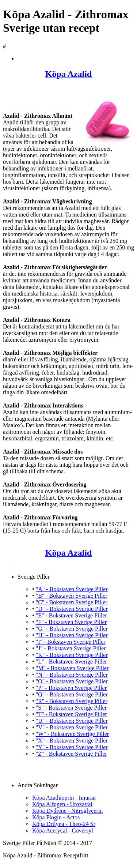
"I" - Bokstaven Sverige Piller (71, 642)
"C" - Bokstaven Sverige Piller (72, 602)
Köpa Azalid (68, 74)
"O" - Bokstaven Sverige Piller (72, 681)
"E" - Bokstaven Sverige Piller (71, 615)
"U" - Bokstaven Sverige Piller (72, 721)
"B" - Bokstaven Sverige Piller (72, 596)
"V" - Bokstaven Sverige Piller (72, 727)
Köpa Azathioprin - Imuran (64, 798)
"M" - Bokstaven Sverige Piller (72, 668)
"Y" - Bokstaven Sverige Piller (72, 747)
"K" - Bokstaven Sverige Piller (72, 655)
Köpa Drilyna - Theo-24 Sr (64, 824)
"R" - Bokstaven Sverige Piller (72, 701)
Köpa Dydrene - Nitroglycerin (67, 811)
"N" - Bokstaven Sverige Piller (72, 675)
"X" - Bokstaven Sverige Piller (72, 741)
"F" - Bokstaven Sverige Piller (71, 622)
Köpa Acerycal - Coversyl (63, 831)
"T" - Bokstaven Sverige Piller (71, 714)
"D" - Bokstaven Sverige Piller (72, 609)
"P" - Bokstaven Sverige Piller (71, 688)
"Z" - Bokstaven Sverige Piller (71, 754)
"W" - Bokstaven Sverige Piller (73, 734)
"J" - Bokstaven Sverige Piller (71, 648)
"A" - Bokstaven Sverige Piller (72, 589)
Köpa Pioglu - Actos (56, 817)
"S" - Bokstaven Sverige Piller (71, 708)
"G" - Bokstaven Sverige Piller (72, 629)
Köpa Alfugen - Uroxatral (62, 804)
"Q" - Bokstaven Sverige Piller (72, 694)
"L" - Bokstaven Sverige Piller (71, 662)
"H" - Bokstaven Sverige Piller (72, 635)
